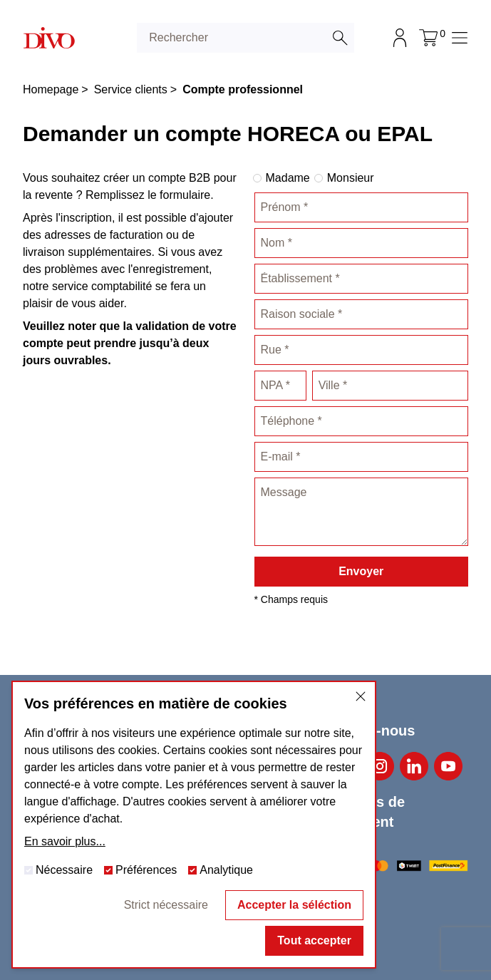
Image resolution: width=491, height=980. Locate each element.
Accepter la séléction (294, 905)
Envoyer (361, 571)
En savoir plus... (65, 841)
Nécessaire (58, 870)
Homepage (51, 89)
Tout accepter (314, 940)
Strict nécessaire (166, 905)
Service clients (131, 89)
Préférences (140, 870)
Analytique (221, 870)
